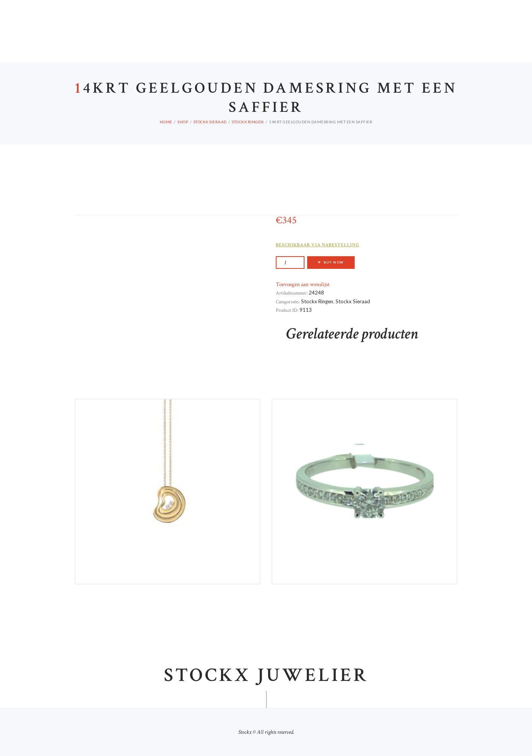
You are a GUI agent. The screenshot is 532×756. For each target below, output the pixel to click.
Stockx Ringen (248, 122)
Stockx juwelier (266, 676)
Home (166, 122)
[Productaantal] (290, 263)
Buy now (334, 262)
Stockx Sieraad (210, 122)
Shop (183, 122)
